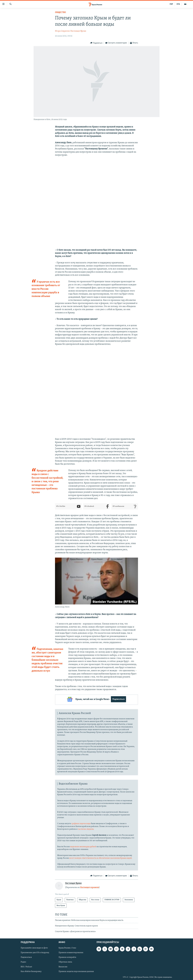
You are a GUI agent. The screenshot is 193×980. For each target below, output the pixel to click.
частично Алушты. (86, 828)
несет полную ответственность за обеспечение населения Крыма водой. (101, 857)
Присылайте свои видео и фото (34, 947)
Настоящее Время (78, 31)
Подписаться (118, 699)
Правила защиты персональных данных (76, 971)
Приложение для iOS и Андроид (35, 952)
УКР (171, 4)
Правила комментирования (71, 952)
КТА (178, 4)
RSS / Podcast (26, 966)
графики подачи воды (81, 823)
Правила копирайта (67, 957)
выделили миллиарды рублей (83, 846)
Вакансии (63, 966)
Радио (23, 961)
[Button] (96, 43)
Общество (60, 12)
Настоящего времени (90, 887)
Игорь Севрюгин (62, 31)
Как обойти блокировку (31, 971)
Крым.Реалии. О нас (67, 947)
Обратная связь (65, 961)
